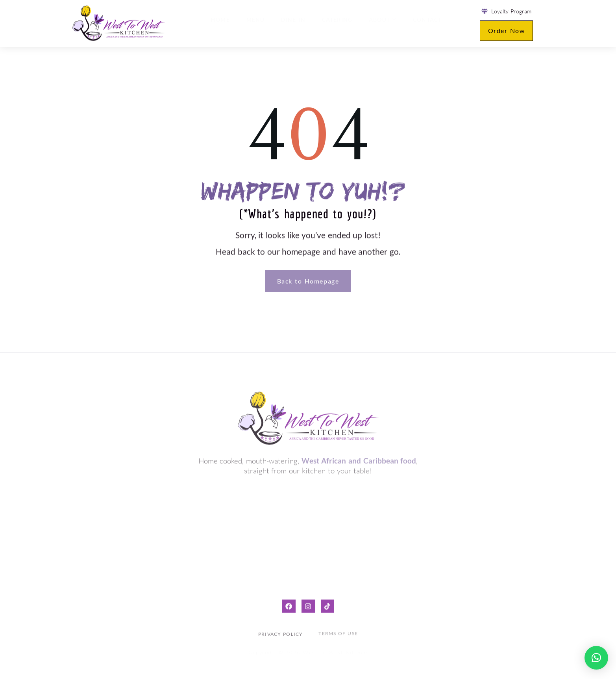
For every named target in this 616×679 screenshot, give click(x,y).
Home (221, 24)
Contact (425, 24)
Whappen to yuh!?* (308, 190)
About (381, 23)
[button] (596, 658)
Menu (256, 24)
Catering (336, 24)
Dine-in (293, 24)
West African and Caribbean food (359, 459)
